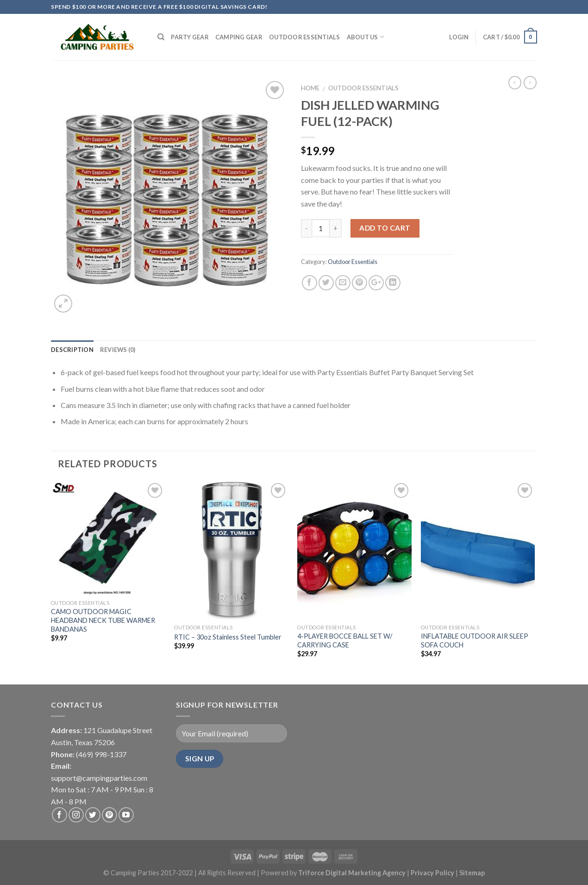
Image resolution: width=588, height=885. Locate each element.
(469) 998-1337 (101, 754)
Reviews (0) (118, 350)
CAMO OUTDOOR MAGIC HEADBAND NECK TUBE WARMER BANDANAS (103, 620)
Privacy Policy (433, 873)
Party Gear (190, 37)
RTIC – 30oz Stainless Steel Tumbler (228, 637)
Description (72, 350)
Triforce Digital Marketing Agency (352, 873)
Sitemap (472, 873)
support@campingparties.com (99, 778)
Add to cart (385, 228)
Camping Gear (239, 37)
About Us (366, 37)
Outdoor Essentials (305, 37)
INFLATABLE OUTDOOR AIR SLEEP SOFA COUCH (475, 640)
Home (310, 88)
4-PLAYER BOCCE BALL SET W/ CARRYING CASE (345, 640)
